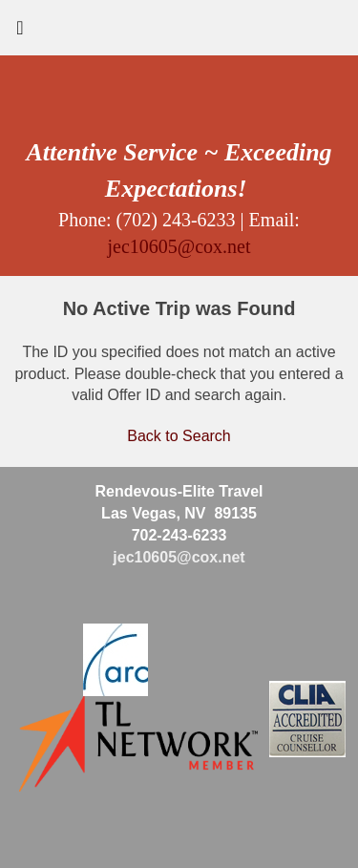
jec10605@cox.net (179, 246)
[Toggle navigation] (20, 32)
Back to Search (179, 436)
